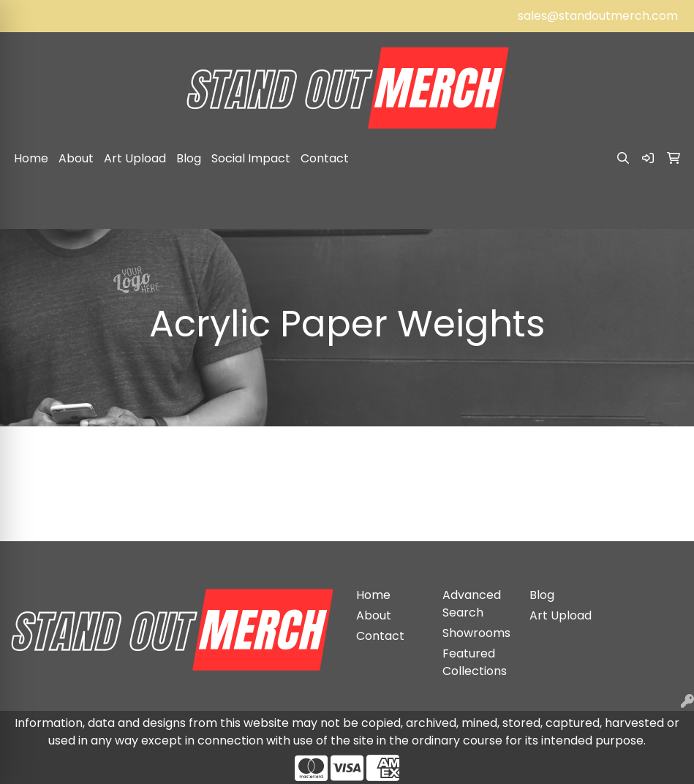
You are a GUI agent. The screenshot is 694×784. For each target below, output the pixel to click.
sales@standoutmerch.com (598, 16)
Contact (325, 158)
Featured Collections (475, 662)
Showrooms (476, 633)
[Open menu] (665, 208)
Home (31, 158)
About (76, 158)
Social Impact (251, 158)
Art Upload (135, 158)
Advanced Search (472, 604)
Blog (189, 158)
